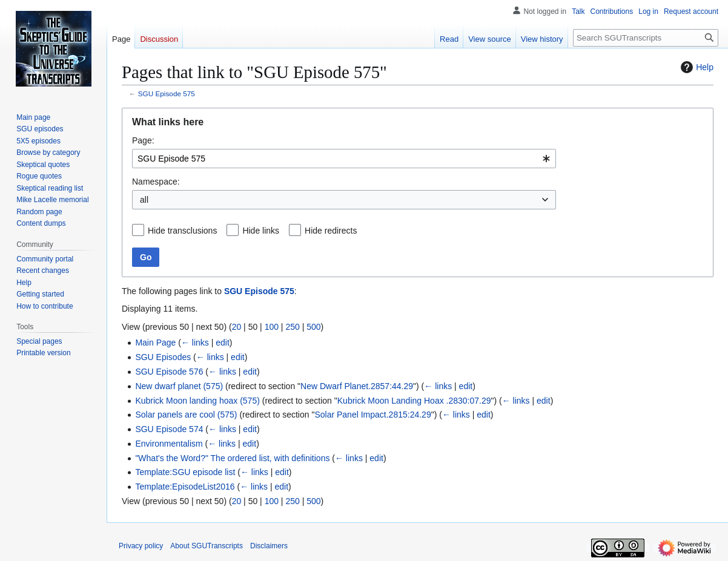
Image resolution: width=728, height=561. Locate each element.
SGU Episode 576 (169, 372)
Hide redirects (331, 231)
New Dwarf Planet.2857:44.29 (357, 386)
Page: (143, 140)
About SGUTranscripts (207, 546)
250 (292, 327)
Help (696, 67)
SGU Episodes (163, 357)
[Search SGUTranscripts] (646, 38)
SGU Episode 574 (169, 429)
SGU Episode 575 (167, 93)
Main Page (155, 343)
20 (237, 327)
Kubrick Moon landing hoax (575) (197, 401)
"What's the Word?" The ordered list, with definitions (232, 458)
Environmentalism (169, 444)
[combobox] (344, 159)
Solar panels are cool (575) (186, 415)
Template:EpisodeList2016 (185, 487)
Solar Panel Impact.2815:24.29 (372, 415)
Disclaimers (269, 546)
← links (195, 343)
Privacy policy (141, 546)
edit (223, 343)
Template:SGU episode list (185, 472)
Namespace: (156, 182)
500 (313, 327)
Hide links (261, 231)
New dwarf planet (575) (179, 386)
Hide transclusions (182, 231)
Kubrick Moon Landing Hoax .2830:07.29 (414, 401)
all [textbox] (144, 200)
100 (272, 327)
